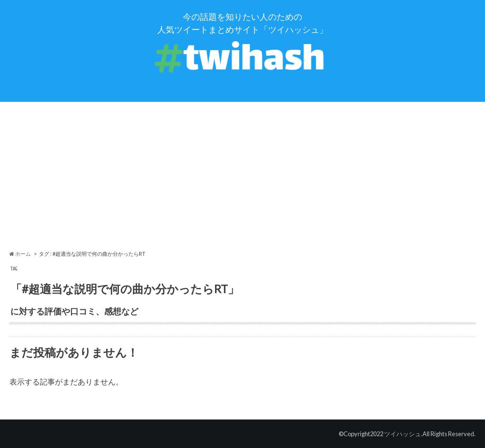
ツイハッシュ (403, 434)
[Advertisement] (242, 176)
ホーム (20, 254)
